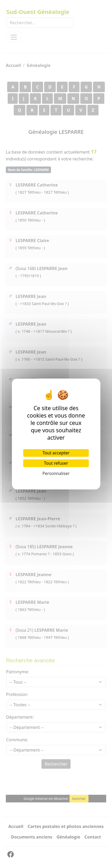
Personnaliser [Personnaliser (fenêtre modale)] (56, 473)
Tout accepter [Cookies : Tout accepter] (56, 453)
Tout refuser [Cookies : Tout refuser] (56, 463)
